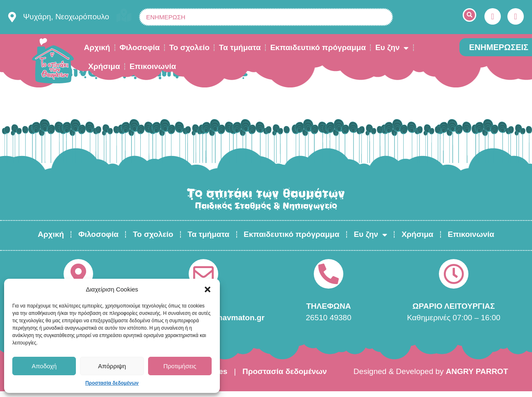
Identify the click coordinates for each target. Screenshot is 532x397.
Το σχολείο (189, 47)
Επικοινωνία (153, 66)
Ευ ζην (392, 48)
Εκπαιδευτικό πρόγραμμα (318, 47)
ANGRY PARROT (477, 371)
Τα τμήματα (240, 47)
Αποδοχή (44, 366)
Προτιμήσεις (180, 366)
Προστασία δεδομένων (112, 383)
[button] (208, 289)
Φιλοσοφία (139, 47)
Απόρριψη (112, 366)
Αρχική (97, 47)
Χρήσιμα (104, 66)
